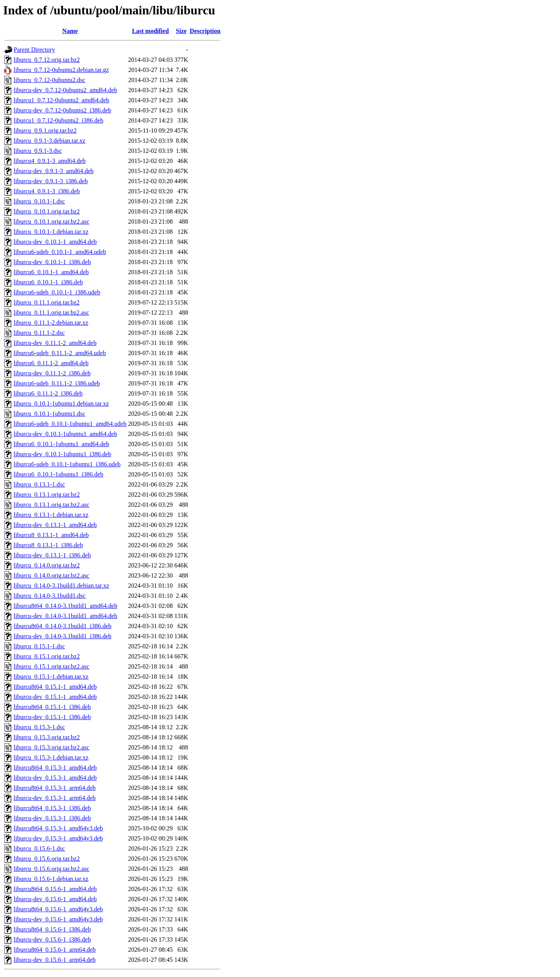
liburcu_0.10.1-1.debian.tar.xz (51, 232)
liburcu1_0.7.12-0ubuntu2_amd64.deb (61, 100)
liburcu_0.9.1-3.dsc (38, 151)
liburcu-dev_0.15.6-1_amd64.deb (55, 899)
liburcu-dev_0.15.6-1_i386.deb (52, 939)
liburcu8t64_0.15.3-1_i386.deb (52, 808)
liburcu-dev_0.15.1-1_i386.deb (52, 717)
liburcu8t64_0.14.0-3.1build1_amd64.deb (66, 606)
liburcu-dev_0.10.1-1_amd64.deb (55, 242)
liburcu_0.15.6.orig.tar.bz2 (47, 859)
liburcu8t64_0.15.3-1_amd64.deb (55, 768)
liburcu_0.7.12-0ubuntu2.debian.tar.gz (61, 70)
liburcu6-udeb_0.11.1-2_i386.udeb (57, 383)
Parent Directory (34, 50)
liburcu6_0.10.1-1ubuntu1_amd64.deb (61, 444)
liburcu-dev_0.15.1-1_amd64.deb (55, 697)
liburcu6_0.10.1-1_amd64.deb (51, 272)
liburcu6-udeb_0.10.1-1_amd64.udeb (60, 252)
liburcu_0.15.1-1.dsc (39, 646)
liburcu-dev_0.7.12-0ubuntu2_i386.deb (62, 110)
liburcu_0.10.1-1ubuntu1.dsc (49, 414)
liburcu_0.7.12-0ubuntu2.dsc (49, 80)
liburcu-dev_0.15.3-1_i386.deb (52, 818)
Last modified (150, 31)
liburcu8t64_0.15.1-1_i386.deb (52, 707)
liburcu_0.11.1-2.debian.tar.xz (51, 323)
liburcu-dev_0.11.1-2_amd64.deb (55, 343)
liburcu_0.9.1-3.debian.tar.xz (49, 141)
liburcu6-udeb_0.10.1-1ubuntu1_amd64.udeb (70, 424)
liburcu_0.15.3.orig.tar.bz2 (47, 737)
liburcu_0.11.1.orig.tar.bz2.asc (51, 313)
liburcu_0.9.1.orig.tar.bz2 (45, 130)
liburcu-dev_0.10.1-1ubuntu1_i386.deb (62, 454)
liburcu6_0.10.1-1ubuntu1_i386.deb (59, 474)
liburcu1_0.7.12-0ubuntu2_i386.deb (59, 120)
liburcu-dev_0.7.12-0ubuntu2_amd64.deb (65, 90)
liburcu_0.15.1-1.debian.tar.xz (51, 677)
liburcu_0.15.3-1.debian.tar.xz (51, 757)
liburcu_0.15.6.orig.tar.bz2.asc (52, 869)
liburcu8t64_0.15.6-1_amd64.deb (55, 889)
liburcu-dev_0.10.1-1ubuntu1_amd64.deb (65, 434)
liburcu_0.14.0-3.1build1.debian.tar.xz (61, 586)
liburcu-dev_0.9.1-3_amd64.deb (54, 171)
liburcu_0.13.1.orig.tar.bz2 (47, 495)
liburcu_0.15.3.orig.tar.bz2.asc (52, 747)
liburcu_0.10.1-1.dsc (39, 201)
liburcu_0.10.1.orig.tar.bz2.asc (52, 221)
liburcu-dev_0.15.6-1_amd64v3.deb (58, 919)
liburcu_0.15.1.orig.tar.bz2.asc (52, 666)
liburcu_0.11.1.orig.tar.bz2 (47, 302)
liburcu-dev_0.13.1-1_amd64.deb (55, 525)
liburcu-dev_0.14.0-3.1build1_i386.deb (63, 636)
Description (205, 31)
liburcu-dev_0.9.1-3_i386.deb (51, 181)
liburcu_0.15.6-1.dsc (39, 848)
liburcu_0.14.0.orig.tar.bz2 (47, 565)
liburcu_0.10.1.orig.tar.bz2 (47, 211)
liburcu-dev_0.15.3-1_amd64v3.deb (58, 838)
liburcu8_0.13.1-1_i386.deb (48, 545)
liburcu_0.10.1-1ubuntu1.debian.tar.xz (61, 404)
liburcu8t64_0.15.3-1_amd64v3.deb (58, 828)
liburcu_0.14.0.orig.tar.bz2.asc (52, 575)
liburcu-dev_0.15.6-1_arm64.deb (55, 960)
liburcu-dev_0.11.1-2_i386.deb (52, 373)
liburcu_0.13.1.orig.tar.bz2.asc (52, 505)
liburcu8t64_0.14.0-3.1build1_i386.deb (63, 626)
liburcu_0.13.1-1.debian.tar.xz (51, 515)
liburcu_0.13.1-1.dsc (39, 484)
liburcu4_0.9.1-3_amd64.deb (50, 161)
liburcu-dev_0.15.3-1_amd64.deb (55, 778)
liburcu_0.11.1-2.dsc (39, 333)
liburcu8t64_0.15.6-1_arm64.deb (55, 950)
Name (70, 31)
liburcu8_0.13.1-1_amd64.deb (51, 535)
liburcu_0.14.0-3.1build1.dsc (50, 596)
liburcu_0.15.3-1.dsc (39, 727)
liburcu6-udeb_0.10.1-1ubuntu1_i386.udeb (67, 464)
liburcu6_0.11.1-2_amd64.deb (51, 363)
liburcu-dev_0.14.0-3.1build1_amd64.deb (66, 616)
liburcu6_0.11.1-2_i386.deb (48, 393)
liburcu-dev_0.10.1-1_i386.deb (52, 262)
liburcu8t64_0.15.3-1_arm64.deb (55, 788)
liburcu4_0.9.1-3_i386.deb (47, 191)
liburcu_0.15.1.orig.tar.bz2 (47, 656)
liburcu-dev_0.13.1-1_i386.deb (52, 555)
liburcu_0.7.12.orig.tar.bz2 (47, 60)
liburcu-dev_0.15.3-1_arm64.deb (55, 798)
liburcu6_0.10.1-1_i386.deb (48, 282)
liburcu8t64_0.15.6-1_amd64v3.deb (58, 909)
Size (181, 31)
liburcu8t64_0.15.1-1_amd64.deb (55, 687)
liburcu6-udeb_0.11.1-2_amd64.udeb (60, 353)
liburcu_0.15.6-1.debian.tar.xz (51, 879)
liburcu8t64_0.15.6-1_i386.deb (52, 929)
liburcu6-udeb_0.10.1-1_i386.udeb (57, 292)
